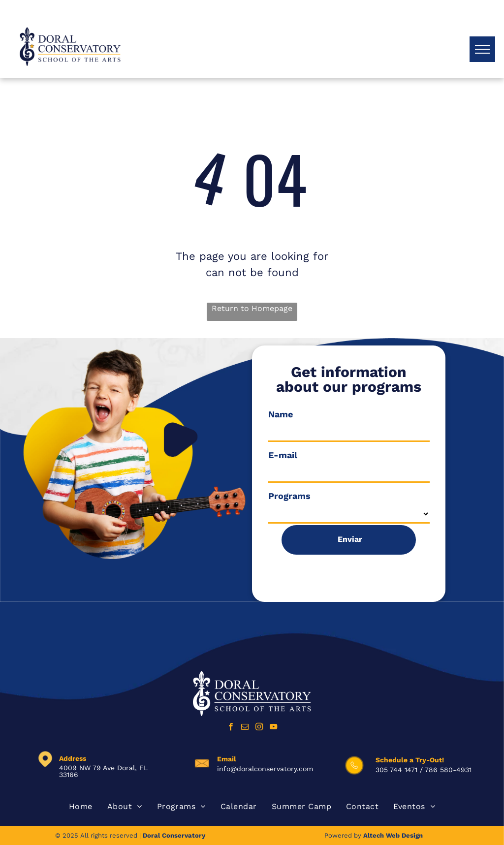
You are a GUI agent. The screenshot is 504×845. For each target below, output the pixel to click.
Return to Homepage (252, 308)
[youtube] (273, 728)
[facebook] (231, 728)
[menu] (482, 49)
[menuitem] (81, 807)
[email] (245, 728)
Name (281, 414)
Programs (289, 496)
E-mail (283, 455)
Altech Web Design (393, 835)
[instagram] (259, 728)
